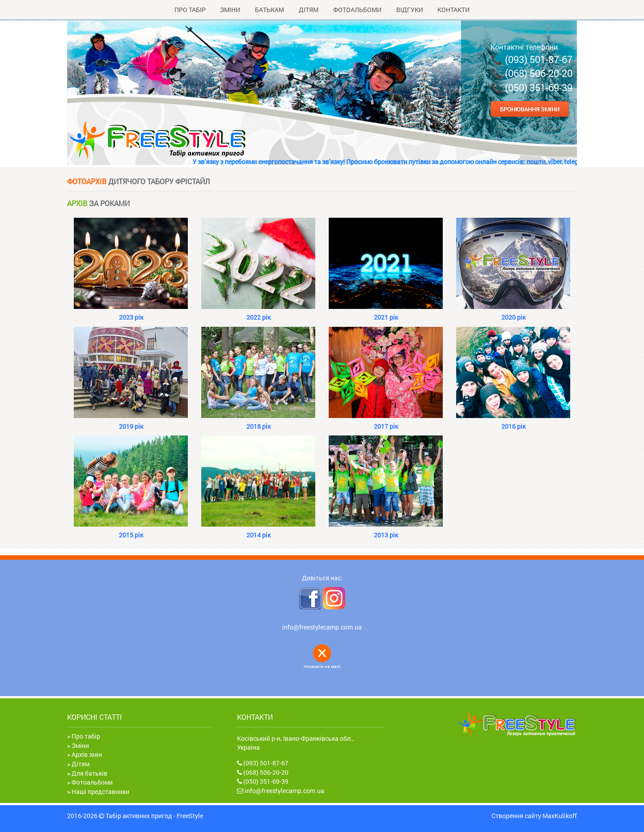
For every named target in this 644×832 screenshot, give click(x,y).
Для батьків (89, 773)
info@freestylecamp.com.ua (322, 627)
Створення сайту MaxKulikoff (534, 816)
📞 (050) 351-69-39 (532, 87)
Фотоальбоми (357, 10)
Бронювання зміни (530, 109)
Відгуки (410, 10)
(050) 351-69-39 (263, 781)
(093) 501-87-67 (263, 763)
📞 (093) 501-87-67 (532, 59)
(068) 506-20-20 (263, 772)
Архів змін (87, 754)
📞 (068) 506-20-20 (532, 73)
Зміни (230, 10)
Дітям (309, 10)
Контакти (453, 10)
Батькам (269, 10)
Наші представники (100, 792)
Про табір (190, 10)
